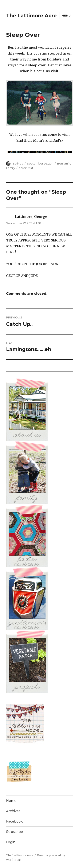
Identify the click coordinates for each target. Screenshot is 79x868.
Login (11, 842)
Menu (66, 15)
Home (11, 801)
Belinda (18, 163)
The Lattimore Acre (31, 16)
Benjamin (64, 163)
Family (11, 168)
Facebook (14, 821)
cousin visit (26, 168)
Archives (13, 811)
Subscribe (15, 832)
